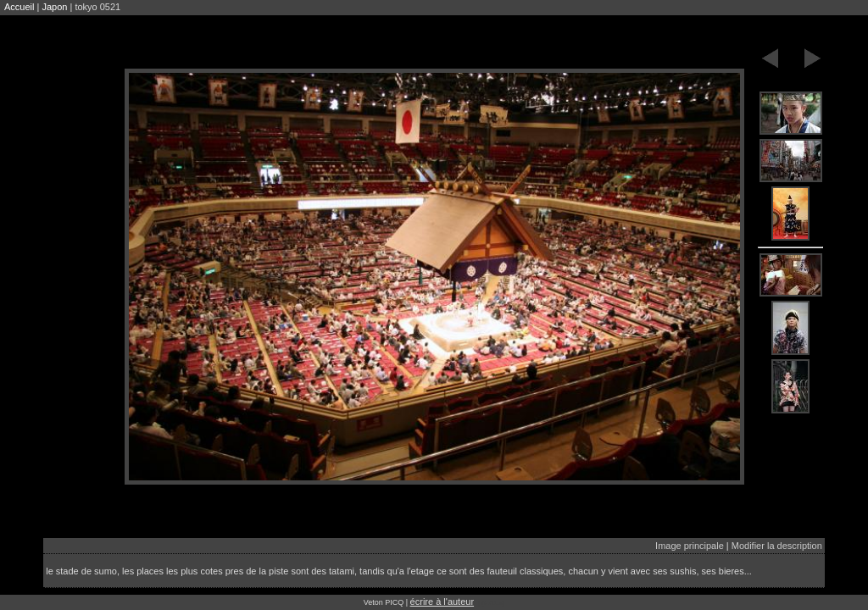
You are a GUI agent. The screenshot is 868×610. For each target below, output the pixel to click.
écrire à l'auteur (442, 602)
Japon (54, 7)
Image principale (690, 546)
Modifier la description (777, 546)
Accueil (19, 7)
